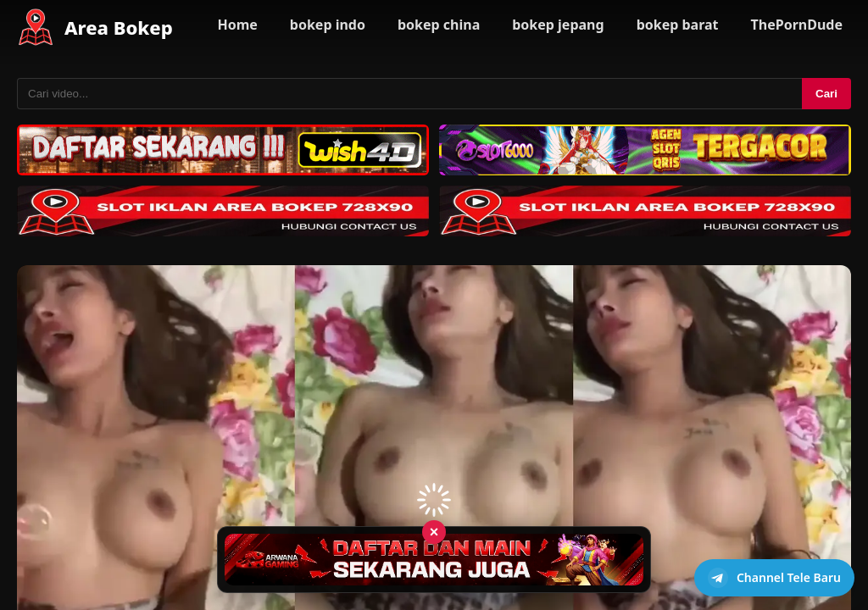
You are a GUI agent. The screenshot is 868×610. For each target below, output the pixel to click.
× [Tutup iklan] (434, 531)
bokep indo (328, 25)
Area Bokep (119, 27)
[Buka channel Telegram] (774, 578)
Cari (826, 94)
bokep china (439, 25)
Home (237, 25)
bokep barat (678, 25)
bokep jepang (558, 25)
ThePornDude (797, 25)
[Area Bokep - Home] (36, 27)
